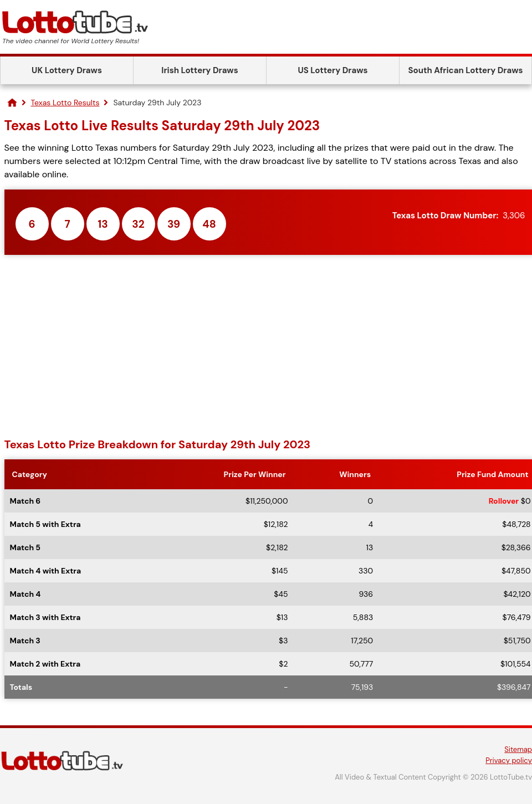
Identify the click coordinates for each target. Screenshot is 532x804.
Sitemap (518, 749)
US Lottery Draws (332, 70)
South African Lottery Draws (466, 70)
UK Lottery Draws (67, 70)
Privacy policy (509, 761)
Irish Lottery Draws (199, 70)
